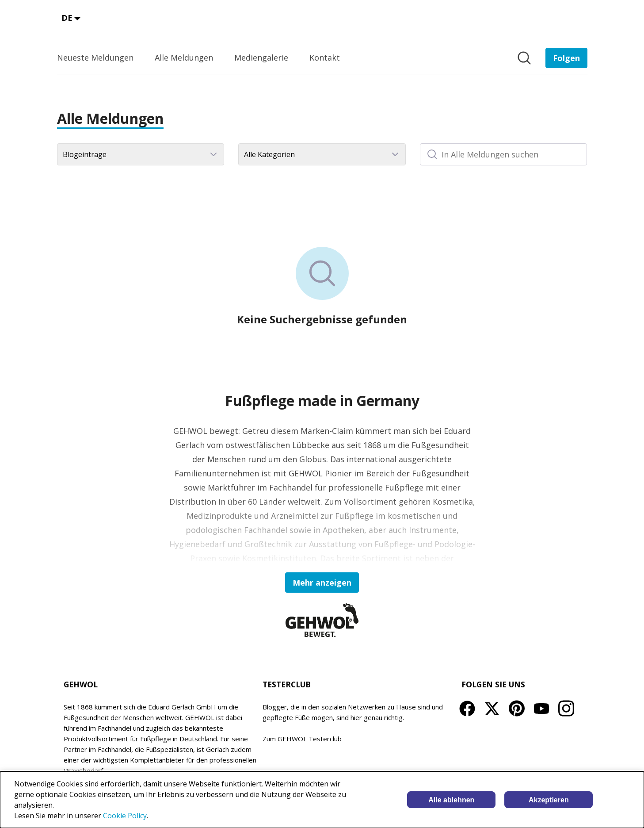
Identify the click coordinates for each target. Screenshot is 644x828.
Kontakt (325, 57)
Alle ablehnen (451, 800)
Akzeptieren (549, 800)
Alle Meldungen (184, 57)
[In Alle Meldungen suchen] (504, 154)
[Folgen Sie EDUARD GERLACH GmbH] (566, 58)
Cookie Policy (125, 816)
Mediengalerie (261, 57)
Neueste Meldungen (95, 57)
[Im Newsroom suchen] (524, 58)
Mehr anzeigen (322, 583)
